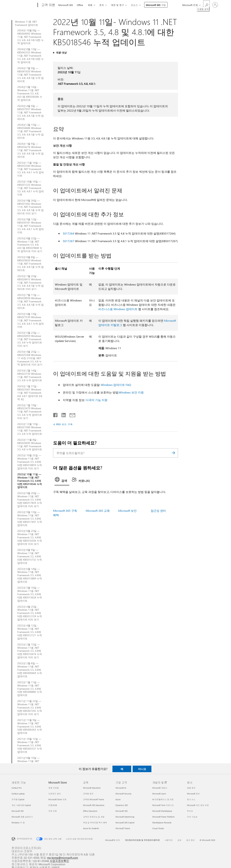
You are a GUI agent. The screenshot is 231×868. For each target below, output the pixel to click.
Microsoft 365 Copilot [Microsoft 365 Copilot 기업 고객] (125, 823)
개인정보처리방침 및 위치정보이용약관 (142, 840)
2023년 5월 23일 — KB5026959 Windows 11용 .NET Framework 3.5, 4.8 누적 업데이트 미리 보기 (30, 339)
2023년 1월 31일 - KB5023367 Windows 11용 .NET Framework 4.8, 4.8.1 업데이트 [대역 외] (30, 393)
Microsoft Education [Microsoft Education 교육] (92, 788)
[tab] (62, 480)
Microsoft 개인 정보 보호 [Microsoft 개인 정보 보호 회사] (198, 805)
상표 (179, 840)
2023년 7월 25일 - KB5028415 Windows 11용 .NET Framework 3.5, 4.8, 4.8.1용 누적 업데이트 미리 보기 (30, 283)
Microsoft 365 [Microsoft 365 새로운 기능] (18, 811)
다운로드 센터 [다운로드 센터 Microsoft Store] (55, 794)
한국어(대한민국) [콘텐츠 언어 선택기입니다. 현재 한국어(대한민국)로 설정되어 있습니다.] (24, 839)
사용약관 (169, 840)
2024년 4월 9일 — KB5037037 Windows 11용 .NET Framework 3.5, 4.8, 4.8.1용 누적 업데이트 (30, 112)
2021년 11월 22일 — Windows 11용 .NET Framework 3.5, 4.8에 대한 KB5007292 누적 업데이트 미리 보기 (30, 708)
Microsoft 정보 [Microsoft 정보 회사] (193, 794)
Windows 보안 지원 (131, 392)
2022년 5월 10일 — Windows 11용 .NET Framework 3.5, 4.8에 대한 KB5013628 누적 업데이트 (30, 594)
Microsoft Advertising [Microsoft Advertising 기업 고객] (125, 817)
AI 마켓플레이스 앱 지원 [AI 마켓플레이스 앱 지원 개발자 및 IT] (163, 799)
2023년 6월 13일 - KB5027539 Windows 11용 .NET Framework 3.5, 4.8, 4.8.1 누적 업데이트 (30, 320)
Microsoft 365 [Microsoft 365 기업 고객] (122, 811)
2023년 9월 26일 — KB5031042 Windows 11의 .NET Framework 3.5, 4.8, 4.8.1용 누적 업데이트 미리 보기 (30, 207)
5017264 (68, 233)
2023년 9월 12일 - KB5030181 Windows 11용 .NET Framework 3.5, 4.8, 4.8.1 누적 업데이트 (30, 226)
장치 (102, 5)
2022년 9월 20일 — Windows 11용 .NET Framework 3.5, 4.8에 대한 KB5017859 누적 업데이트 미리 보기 (30, 500)
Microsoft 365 (66, 5)
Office (80, 5)
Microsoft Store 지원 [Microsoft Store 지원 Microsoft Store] (57, 799)
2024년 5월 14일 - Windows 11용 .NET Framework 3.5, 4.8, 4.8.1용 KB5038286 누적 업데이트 (30, 93)
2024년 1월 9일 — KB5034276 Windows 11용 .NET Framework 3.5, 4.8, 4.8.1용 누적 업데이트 (30, 150)
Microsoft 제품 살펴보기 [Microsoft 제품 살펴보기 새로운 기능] (22, 817)
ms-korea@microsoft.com (63, 858)
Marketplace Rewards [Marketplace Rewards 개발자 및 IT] (162, 823)
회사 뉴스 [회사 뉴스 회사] (191, 799)
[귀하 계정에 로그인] (215, 5)
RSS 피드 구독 (65, 424)
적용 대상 (61, 53)
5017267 (68, 241)
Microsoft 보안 (127, 511)
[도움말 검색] (206, 5)
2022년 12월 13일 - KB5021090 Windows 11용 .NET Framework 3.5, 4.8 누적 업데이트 (30, 429)
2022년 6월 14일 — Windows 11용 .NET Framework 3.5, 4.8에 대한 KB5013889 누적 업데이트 (30, 575)
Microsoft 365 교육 (98, 511)
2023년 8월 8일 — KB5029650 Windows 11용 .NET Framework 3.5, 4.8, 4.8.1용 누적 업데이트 (30, 264)
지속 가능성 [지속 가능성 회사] (192, 817)
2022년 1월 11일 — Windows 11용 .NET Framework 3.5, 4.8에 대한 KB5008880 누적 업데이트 (30, 689)
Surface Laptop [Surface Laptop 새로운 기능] (18, 794)
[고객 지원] (48, 5)
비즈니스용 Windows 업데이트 (118, 309)
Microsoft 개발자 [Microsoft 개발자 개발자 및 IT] (160, 788)
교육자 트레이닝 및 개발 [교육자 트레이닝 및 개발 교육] (94, 817)
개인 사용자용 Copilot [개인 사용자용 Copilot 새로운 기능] (21, 805)
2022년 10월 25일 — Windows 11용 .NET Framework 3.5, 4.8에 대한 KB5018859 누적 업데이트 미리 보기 (30, 462)
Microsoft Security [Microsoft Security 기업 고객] (123, 794)
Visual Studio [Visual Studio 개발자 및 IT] (158, 828)
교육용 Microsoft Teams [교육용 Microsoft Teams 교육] (94, 799)
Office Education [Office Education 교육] (90, 811)
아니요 (142, 769)
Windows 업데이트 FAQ (116, 385)
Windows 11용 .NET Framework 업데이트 (27, 23)
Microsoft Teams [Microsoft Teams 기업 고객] (123, 828)
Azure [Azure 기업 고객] (118, 799)
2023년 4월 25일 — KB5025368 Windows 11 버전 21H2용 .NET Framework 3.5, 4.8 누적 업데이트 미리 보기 (30, 358)
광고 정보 (190, 840)
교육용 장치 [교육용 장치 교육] (88, 794)
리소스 (134, 5)
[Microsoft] (24, 5)
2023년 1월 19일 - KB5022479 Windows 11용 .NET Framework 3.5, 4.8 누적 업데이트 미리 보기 (30, 412)
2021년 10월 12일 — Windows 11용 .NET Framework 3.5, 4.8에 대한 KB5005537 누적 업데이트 (30, 745)
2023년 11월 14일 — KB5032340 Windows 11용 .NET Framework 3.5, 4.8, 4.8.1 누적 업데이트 (30, 169)
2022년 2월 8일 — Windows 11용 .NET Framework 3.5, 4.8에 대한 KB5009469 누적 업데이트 (30, 670)
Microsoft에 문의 (113, 840)
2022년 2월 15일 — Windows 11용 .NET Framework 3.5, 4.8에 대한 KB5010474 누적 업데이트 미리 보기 (30, 651)
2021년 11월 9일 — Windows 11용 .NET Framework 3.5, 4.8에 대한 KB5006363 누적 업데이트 (30, 727)
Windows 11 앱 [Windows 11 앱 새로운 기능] (18, 823)
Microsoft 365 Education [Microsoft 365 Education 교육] (94, 805)
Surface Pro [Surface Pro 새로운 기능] (17, 788)
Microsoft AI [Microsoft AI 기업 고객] (121, 788)
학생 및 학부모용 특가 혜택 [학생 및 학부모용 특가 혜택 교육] (95, 823)
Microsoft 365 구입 (156, 5)
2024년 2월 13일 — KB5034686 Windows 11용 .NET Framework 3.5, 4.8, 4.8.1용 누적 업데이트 (30, 131)
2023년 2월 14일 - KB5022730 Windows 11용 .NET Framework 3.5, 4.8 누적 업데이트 (30, 375)
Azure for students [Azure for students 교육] (91, 828)
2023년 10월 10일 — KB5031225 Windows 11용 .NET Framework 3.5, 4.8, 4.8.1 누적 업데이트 (30, 188)
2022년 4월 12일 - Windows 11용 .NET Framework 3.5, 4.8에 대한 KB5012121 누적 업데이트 (30, 632)
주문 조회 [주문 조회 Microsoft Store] (53, 811)
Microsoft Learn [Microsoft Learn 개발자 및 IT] (159, 794)
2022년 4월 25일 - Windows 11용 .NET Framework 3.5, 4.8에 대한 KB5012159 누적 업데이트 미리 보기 (30, 613)
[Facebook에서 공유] (56, 414)
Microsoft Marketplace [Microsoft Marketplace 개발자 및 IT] (162, 811)
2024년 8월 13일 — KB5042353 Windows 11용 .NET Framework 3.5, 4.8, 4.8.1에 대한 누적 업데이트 (30, 56)
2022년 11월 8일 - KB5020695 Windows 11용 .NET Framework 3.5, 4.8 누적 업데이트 (30, 445)
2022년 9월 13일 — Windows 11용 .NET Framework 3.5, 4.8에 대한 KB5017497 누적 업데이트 (30, 519)
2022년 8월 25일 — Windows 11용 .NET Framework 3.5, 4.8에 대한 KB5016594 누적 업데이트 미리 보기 (30, 537)
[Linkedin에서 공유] (62, 414)
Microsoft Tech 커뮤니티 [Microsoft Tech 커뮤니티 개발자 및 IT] (163, 805)
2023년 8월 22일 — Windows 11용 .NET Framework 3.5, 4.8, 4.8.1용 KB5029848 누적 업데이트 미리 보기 (30, 245)
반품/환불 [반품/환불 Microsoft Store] (53, 805)
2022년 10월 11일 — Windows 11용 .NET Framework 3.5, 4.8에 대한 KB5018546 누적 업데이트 (30, 481)
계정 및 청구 (117, 5)
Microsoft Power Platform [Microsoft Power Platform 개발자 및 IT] (163, 817)
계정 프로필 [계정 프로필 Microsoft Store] (54, 788)
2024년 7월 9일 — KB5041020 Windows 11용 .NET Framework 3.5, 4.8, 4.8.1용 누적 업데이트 (30, 75)
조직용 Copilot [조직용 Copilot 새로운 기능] (18, 799)
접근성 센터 (158, 511)
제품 (90, 5)
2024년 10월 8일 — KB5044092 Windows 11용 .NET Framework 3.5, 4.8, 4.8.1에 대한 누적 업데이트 (30, 37)
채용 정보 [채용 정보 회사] (191, 788)
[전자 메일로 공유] (71, 414)
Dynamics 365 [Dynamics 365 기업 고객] (122, 805)
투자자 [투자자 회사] (190, 811)
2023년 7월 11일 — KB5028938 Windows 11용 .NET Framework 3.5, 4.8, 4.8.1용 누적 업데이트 (30, 301)
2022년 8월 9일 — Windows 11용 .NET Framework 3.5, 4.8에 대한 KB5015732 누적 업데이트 (30, 556)
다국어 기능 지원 (97, 400)
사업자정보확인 (59, 861)
